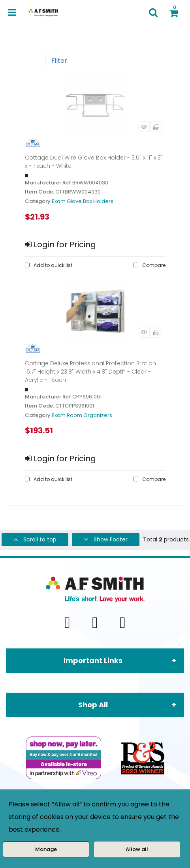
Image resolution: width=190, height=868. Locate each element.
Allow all (137, 849)
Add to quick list (53, 265)
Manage (46, 849)
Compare (154, 265)
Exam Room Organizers (82, 415)
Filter (59, 61)
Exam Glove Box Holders (83, 201)
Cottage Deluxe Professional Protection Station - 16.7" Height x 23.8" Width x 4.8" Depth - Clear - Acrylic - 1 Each (93, 372)
